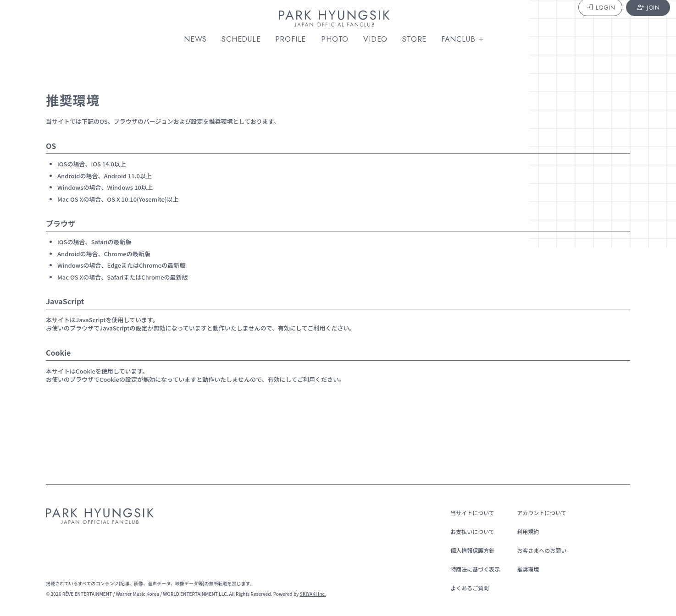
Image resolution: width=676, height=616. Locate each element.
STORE (418, 39)
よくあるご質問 (466, 588)
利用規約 (524, 531)
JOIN (634, 19)
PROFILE (295, 39)
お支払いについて (469, 531)
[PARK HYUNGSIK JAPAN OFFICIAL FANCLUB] (338, 20)
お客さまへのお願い (538, 550)
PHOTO (338, 39)
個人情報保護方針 (469, 550)
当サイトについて (469, 513)
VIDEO (379, 39)
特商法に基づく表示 (471, 569)
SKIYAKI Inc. (313, 594)
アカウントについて (538, 513)
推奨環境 (524, 569)
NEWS (199, 39)
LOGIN (586, 19)
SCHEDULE (245, 39)
